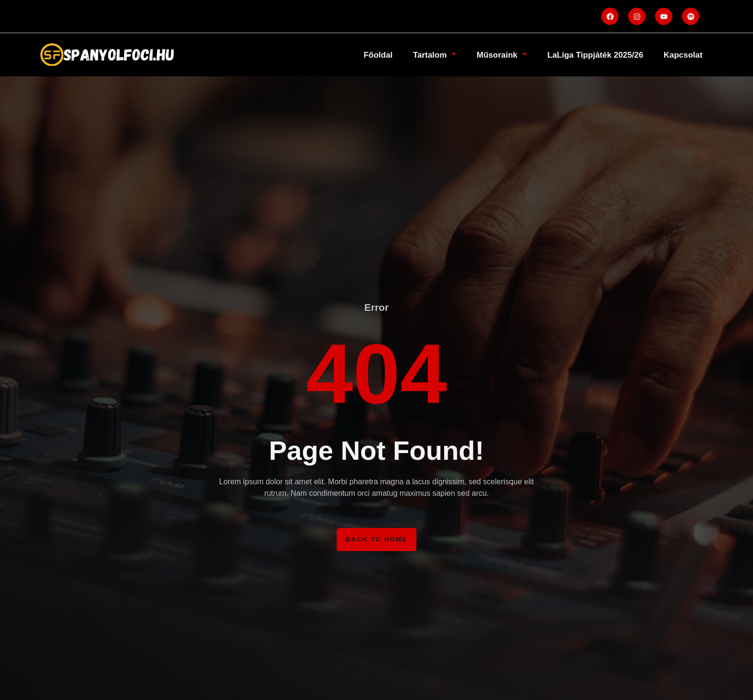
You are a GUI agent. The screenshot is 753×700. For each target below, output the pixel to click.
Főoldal (353, 54)
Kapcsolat (680, 54)
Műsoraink (487, 54)
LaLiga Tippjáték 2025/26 (587, 54)
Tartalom (415, 54)
